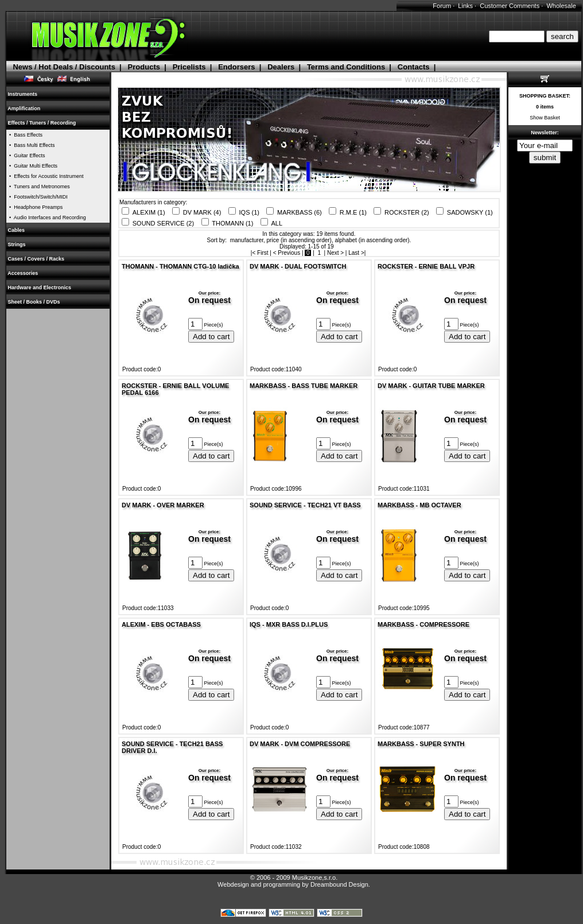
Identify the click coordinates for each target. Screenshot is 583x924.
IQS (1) (249, 212)
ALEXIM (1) (149, 212)
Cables (16, 230)
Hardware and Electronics (40, 288)
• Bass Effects (24, 135)
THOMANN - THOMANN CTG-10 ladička (180, 266)
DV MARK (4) (202, 212)
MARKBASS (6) (300, 212)
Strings (17, 244)
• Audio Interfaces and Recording (46, 218)
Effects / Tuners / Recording (42, 123)
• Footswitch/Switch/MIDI (37, 197)
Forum (442, 6)
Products (144, 67)
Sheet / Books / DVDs (34, 302)
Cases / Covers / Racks (36, 259)
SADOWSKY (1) (470, 212)
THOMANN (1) (232, 223)
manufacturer (247, 240)
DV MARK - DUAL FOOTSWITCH (298, 266)
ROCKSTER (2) (407, 212)
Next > (335, 253)
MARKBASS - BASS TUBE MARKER (304, 386)
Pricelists (189, 67)
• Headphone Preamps (34, 207)
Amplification (24, 108)
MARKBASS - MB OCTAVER (419, 505)
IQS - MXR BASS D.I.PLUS (289, 624)
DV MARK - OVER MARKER (163, 505)
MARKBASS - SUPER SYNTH (421, 744)
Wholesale (561, 6)
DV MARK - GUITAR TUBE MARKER (431, 386)
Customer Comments (510, 6)
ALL (277, 223)
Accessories (23, 273)
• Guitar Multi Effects (32, 166)
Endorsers (236, 67)
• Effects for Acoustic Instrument (45, 176)
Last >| (358, 253)
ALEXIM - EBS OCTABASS (161, 624)
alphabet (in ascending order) (372, 240)
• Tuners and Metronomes (38, 187)
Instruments (23, 94)
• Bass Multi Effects (31, 145)
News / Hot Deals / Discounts (64, 67)
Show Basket (545, 118)
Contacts (414, 67)
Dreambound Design (339, 884)
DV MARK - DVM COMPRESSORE (300, 744)
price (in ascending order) (299, 240)
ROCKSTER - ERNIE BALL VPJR (426, 266)
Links (465, 6)
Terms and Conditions (346, 67)
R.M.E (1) (353, 212)
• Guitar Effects (26, 156)
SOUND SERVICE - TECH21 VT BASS (305, 505)
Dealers (281, 67)
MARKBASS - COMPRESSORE (423, 624)
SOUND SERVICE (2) (163, 223)
